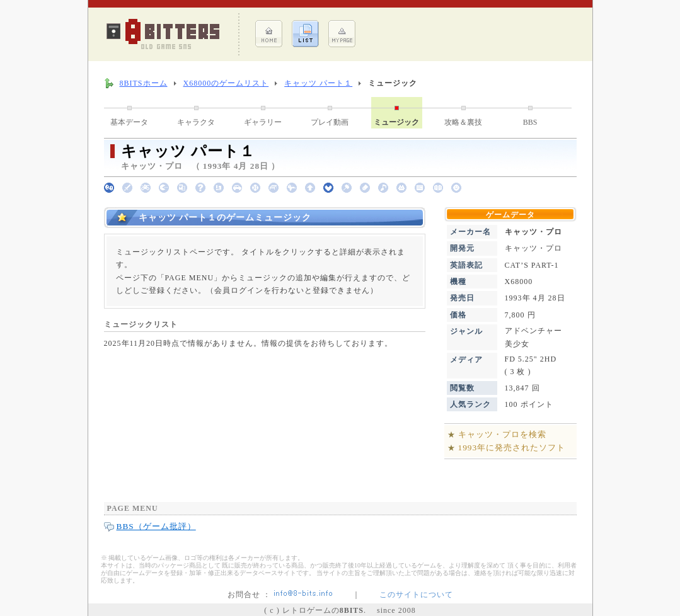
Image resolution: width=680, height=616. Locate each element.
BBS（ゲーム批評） (156, 526)
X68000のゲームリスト (226, 83)
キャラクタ (196, 122)
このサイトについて (416, 595)
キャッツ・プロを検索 (502, 434)
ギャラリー (263, 122)
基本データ (129, 122)
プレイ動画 (330, 122)
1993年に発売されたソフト (512, 448)
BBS (530, 122)
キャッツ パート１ (318, 83)
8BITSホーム (144, 83)
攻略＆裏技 (463, 122)
